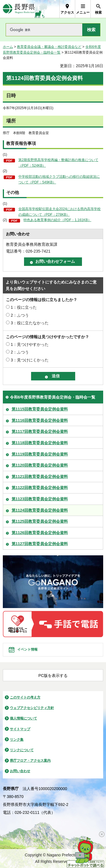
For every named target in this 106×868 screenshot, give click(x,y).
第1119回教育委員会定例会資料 (40, 454)
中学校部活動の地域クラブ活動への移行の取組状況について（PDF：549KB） (59, 179)
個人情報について (23, 718)
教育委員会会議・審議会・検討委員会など (49, 47)
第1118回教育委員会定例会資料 (40, 443)
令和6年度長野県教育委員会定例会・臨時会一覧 (53, 397)
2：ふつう (20, 315)
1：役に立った (24, 307)
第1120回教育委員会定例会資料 (40, 465)
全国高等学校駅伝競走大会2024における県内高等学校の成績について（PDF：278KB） (60, 212)
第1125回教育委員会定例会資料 (40, 521)
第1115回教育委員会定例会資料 (40, 409)
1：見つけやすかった (30, 344)
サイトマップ (20, 729)
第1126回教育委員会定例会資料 (40, 533)
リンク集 (17, 740)
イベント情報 (27, 649)
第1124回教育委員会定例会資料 (40, 510)
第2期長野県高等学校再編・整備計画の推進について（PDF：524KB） (58, 163)
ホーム (8, 47)
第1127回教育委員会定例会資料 (40, 544)
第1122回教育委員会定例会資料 (40, 488)
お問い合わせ (20, 771)
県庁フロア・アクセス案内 (30, 761)
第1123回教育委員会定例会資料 (40, 499)
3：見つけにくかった (30, 360)
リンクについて (22, 750)
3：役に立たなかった (30, 323)
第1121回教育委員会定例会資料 (40, 477)
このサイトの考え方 (25, 697)
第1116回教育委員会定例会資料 (40, 420)
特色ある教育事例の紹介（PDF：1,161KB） (57, 220)
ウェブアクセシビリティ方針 (32, 708)
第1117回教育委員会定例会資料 (40, 431)
